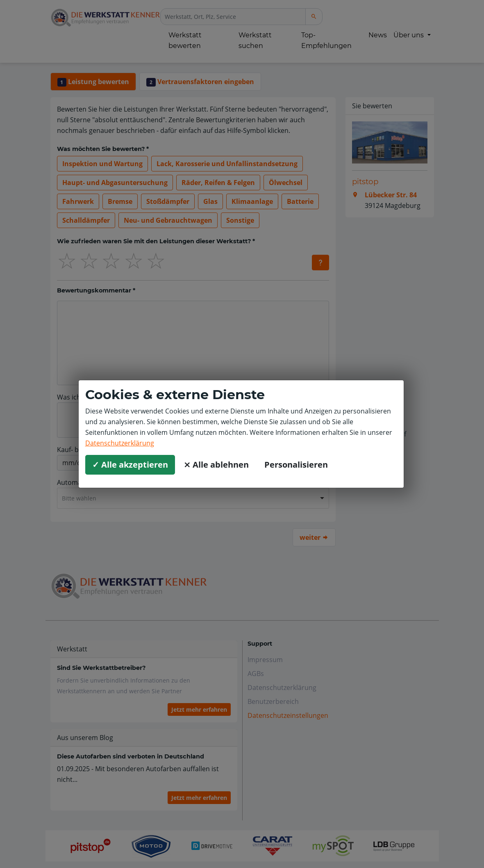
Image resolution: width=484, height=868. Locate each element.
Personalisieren (296, 465)
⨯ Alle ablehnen (216, 465)
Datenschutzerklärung (120, 443)
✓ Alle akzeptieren (130, 465)
